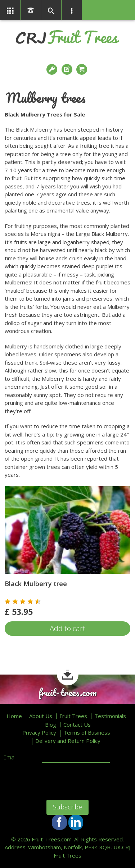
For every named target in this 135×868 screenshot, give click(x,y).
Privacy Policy (39, 733)
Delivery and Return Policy (68, 741)
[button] (8, 602)
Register (68, 69)
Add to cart (67, 628)
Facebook (59, 822)
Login (53, 69)
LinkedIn (76, 822)
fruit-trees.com (68, 693)
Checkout (82, 69)
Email (10, 758)
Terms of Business (87, 733)
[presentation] (47, 777)
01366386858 (31, 10)
